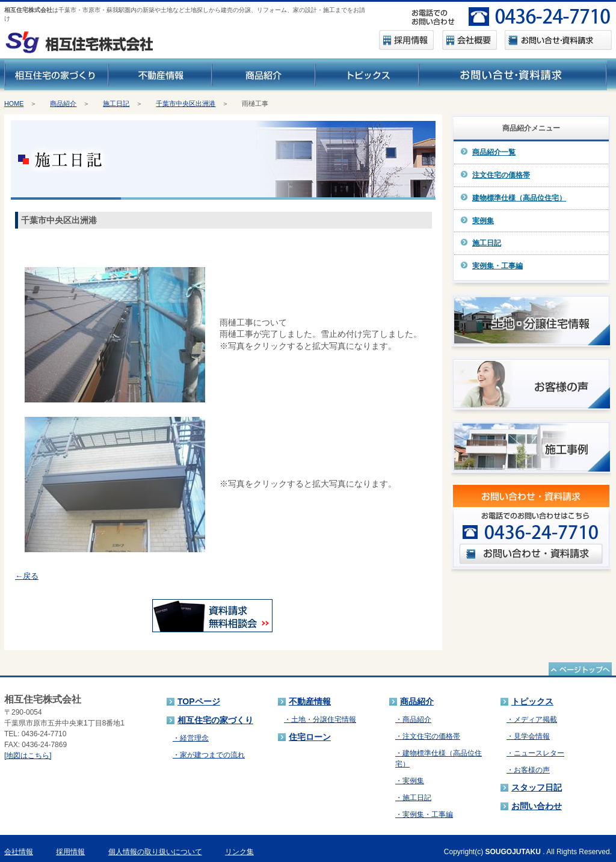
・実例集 (410, 781)
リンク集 (239, 852)
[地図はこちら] (28, 756)
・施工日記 (413, 798)
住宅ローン (310, 737)
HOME (14, 103)
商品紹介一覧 (494, 152)
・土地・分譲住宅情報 (320, 719)
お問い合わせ (537, 806)
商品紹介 (63, 103)
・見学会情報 (528, 736)
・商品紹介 (413, 719)
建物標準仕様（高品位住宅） (519, 198)
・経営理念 (191, 738)
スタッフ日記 (537, 787)
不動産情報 (310, 701)
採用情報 (70, 852)
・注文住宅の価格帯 (428, 736)
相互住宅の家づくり (215, 720)
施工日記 (116, 103)
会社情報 (19, 852)
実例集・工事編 (497, 266)
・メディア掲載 (532, 719)
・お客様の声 (528, 770)
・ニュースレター (535, 753)
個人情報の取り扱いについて (155, 852)
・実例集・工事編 (424, 814)
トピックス (532, 701)
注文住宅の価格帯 (501, 175)
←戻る (27, 576)
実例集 (483, 221)
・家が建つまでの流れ (209, 755)
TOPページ (199, 701)
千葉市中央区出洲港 (186, 103)
